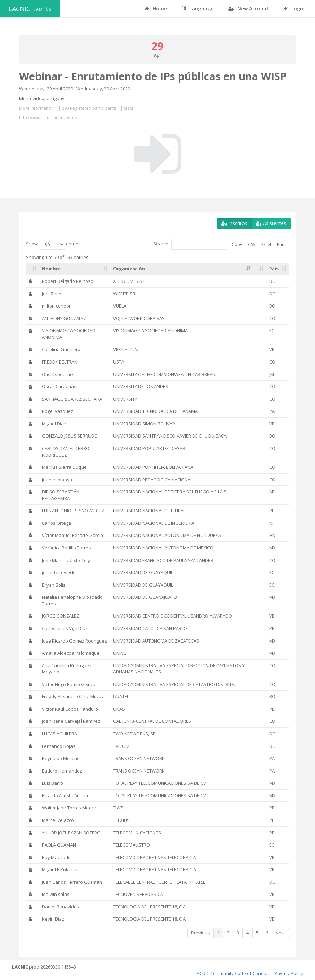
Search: (190, 244)
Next (280, 933)
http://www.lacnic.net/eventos (48, 118)
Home (156, 9)
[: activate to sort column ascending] (33, 269)
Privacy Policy (289, 973)
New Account (249, 9)
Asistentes (271, 223)
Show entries (53, 244)
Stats (129, 108)
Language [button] (198, 9)
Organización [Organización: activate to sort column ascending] (129, 269)
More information (36, 108)
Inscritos (234, 223)
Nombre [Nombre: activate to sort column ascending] (51, 269)
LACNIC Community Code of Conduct (232, 973)
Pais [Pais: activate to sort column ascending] (274, 269)
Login (294, 9)
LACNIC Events (30, 9)
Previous (201, 933)
